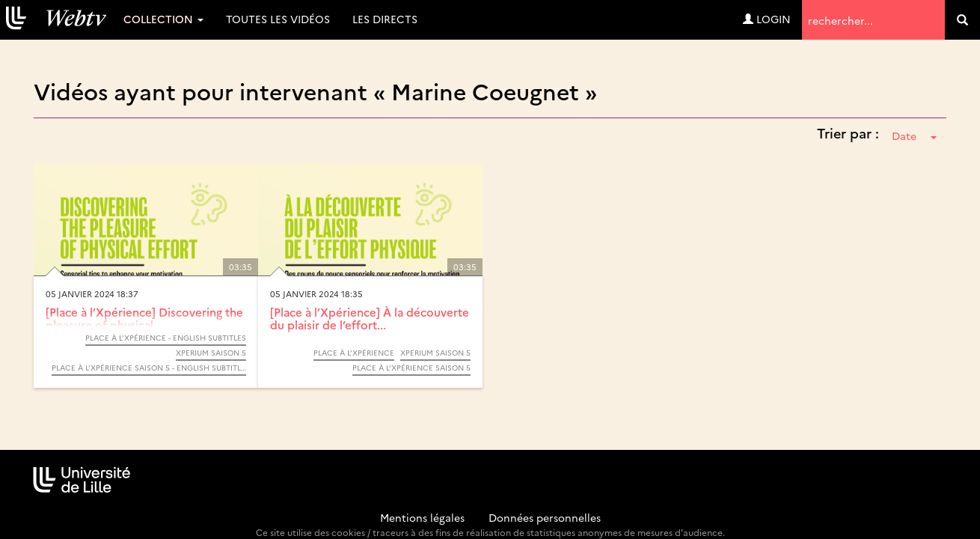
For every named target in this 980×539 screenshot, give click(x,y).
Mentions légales (422, 517)
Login (767, 19)
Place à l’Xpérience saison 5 (411, 368)
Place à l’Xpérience (354, 353)
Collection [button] (163, 19)
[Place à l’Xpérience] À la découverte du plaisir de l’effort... (370, 318)
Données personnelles (545, 517)
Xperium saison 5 (211, 353)
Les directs (385, 19)
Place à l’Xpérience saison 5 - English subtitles (149, 368)
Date (914, 135)
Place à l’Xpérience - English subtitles (166, 338)
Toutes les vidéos (278, 19)
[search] (962, 20)
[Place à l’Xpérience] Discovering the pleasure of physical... (144, 318)
